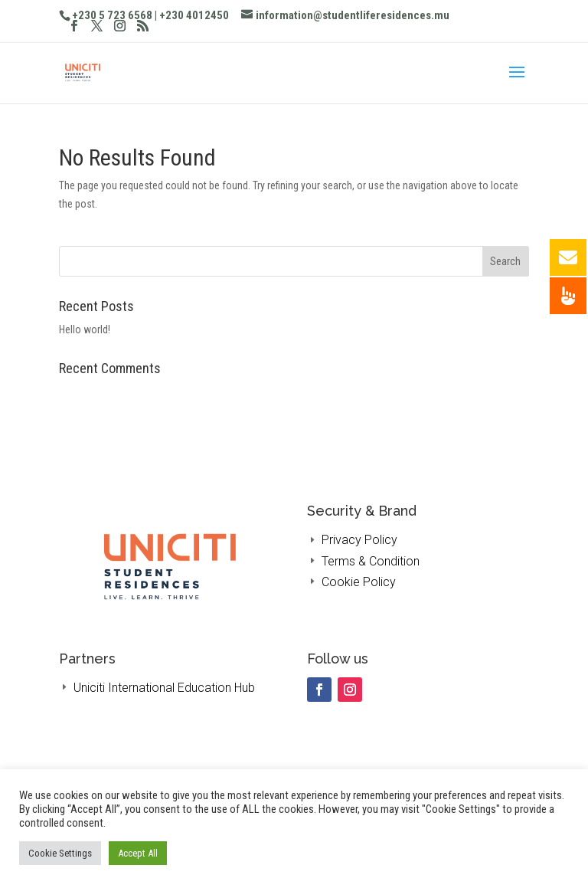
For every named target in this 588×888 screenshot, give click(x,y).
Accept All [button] (138, 853)
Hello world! (85, 329)
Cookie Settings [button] (60, 853)
